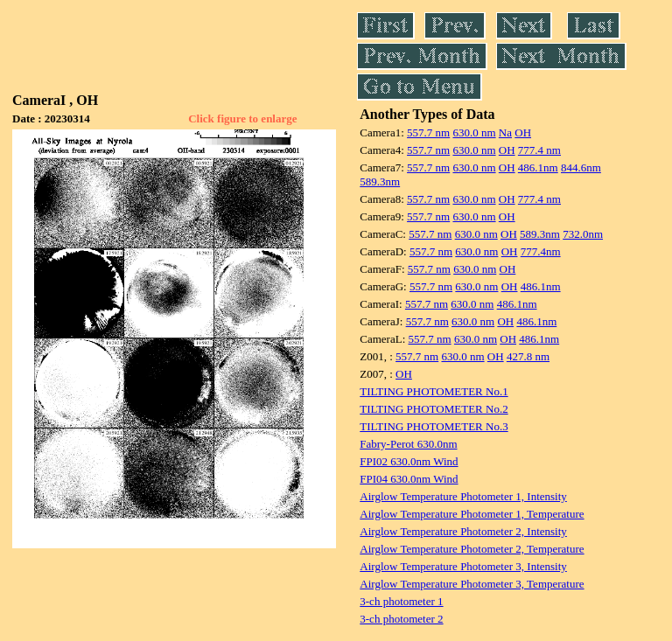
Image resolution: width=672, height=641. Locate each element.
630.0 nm (474, 132)
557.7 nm (428, 132)
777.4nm (541, 251)
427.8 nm (528, 356)
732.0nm (583, 234)
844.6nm (581, 167)
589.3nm (380, 181)
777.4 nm (539, 150)
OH (523, 132)
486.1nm (538, 167)
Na (505, 132)
